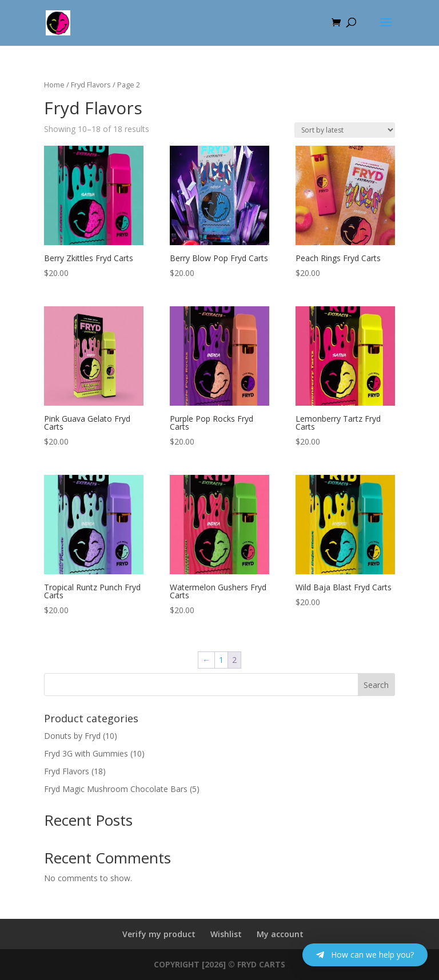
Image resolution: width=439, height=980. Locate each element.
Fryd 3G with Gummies (86, 753)
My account (280, 934)
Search (376, 685)
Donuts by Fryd (72, 736)
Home (54, 85)
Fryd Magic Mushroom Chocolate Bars (116, 789)
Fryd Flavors (91, 85)
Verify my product (159, 934)
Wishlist (226, 934)
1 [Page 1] (221, 660)
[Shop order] (345, 130)
